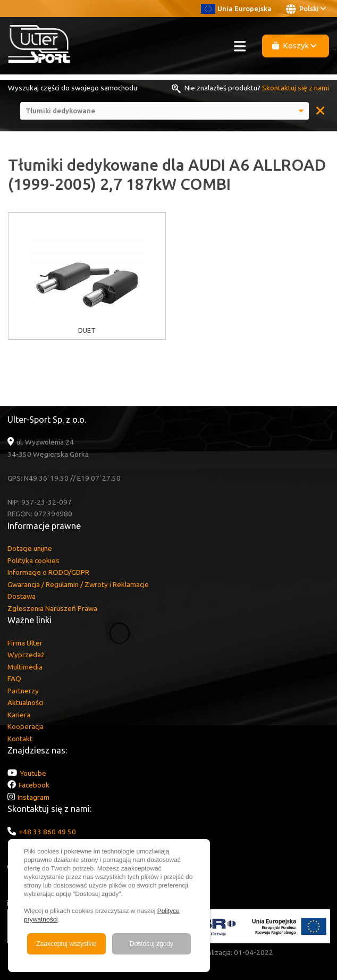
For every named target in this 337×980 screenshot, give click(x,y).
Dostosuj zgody (151, 944)
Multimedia (25, 667)
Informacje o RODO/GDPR (48, 572)
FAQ (14, 679)
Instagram (33, 797)
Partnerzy (23, 691)
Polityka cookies (33, 560)
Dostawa (22, 596)
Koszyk (294, 45)
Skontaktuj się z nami (296, 88)
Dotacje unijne (30, 548)
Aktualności (26, 702)
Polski (306, 9)
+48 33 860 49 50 (47, 832)
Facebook (34, 785)
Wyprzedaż (26, 655)
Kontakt (20, 739)
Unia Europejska (236, 9)
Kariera (19, 715)
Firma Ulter (25, 643)
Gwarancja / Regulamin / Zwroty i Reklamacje (78, 584)
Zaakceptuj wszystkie (66, 944)
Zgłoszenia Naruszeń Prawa (52, 608)
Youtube (33, 773)
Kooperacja (26, 726)
